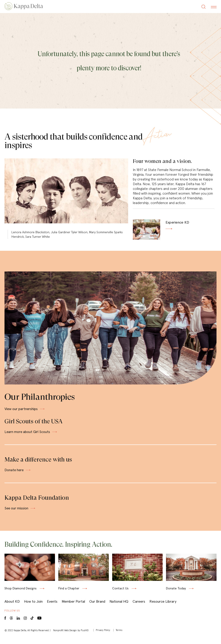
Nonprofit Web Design (65, 636)
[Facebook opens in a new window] (5, 624)
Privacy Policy (103, 636)
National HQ (119, 607)
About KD (12, 607)
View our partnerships (25, 411)
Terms (119, 636)
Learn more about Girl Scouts (31, 435)
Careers (139, 607)
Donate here (18, 473)
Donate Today (176, 595)
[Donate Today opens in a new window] (191, 587)
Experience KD (177, 226)
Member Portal (73, 607)
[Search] (203, 7)
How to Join (33, 607)
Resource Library (163, 607)
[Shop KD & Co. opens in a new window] (30, 587)
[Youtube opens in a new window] (39, 623)
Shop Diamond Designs (21, 595)
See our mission (20, 511)
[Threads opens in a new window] (11, 624)
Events (52, 607)
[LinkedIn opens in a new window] (18, 624)
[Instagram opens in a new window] (25, 624)
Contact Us (120, 594)
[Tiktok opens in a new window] (32, 624)
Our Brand (97, 607)
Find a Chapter (69, 594)
